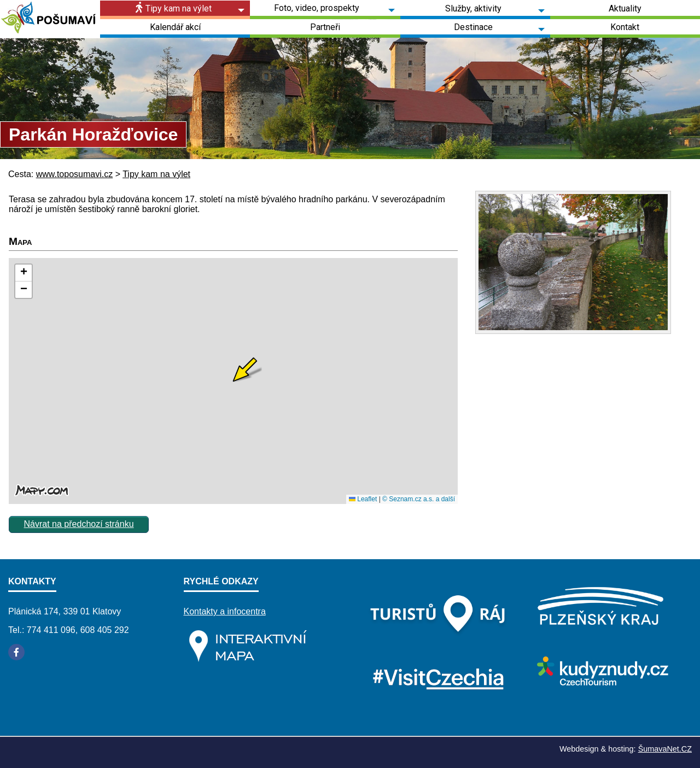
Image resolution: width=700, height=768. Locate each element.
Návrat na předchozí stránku (79, 524)
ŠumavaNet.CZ (665, 749)
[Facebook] (16, 652)
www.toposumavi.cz (75, 174)
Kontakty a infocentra (225, 611)
